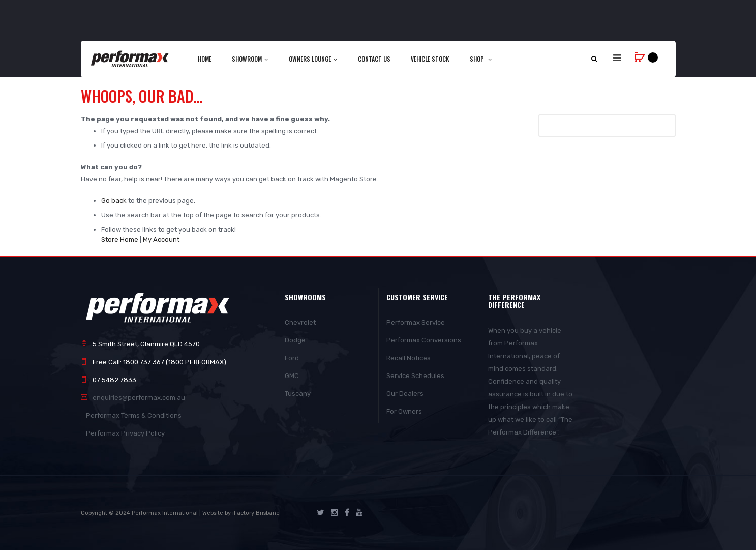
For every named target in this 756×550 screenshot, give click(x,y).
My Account (161, 239)
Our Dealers (405, 394)
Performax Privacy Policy (125, 433)
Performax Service (416, 322)
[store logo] (130, 59)
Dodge (295, 340)
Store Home (120, 239)
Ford (292, 358)
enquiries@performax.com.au (139, 398)
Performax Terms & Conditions (134, 415)
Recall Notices (409, 358)
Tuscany (298, 394)
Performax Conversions (424, 340)
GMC (292, 376)
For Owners (404, 411)
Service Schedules (415, 376)
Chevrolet (300, 322)
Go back (114, 201)
